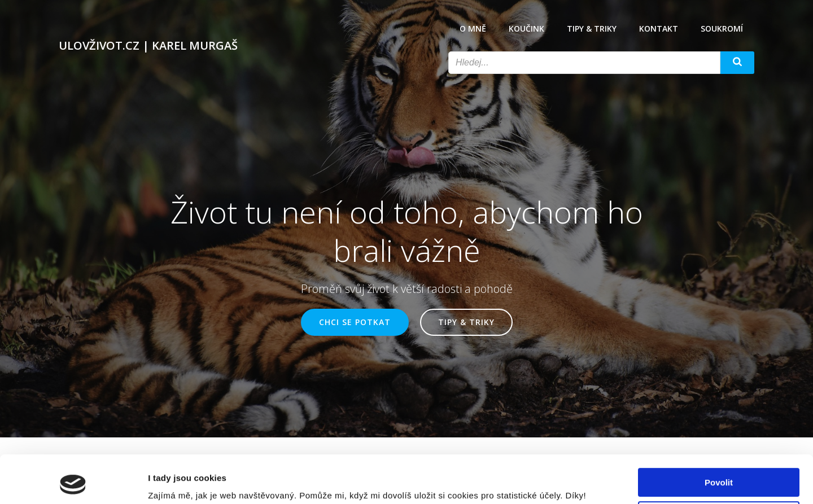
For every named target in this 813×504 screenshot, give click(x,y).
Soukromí (722, 29)
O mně (473, 29)
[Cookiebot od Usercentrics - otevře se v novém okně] (73, 482)
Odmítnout (719, 470)
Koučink (526, 29)
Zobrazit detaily (180, 482)
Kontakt (659, 29)
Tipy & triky (592, 29)
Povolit (719, 438)
